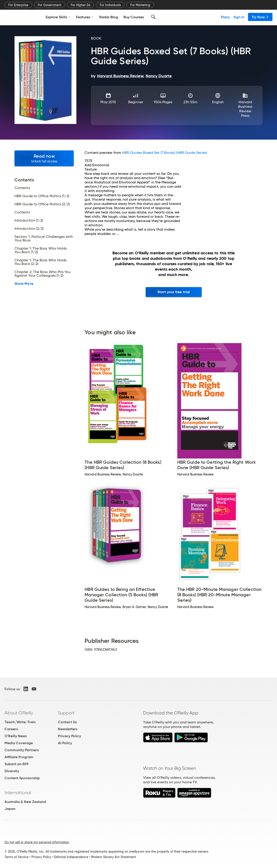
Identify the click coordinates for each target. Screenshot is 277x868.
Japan (10, 809)
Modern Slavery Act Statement (114, 857)
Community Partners (22, 750)
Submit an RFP (17, 764)
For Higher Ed (80, 5)
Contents (22, 188)
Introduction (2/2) (29, 229)
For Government (50, 5)
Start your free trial (174, 292)
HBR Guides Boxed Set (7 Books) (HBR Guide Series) (165, 153)
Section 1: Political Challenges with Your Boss (44, 239)
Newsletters (68, 729)
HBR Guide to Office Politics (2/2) (42, 204)
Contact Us (67, 722)
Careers (11, 729)
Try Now (260, 17)
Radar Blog (109, 17)
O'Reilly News (16, 736)
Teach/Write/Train (20, 722)
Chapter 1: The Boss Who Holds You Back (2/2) (41, 262)
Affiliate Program (19, 757)
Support (66, 713)
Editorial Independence (71, 857)
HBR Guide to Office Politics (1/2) (42, 196)
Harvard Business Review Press (245, 109)
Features (85, 17)
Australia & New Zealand (25, 802)
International (18, 793)
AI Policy (65, 743)
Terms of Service (17, 857)
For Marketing (140, 5)
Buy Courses (134, 17)
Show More (24, 284)
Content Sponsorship (22, 778)
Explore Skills (58, 17)
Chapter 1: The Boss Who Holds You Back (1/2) (41, 250)
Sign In (239, 17)
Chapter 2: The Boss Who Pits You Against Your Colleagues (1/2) (43, 274)
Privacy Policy (69, 736)
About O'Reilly (19, 713)
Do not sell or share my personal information (37, 842)
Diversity (12, 771)
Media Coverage (19, 743)
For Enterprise (18, 5)
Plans (225, 17)
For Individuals (110, 5)
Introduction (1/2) (29, 220)
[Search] (153, 17)
